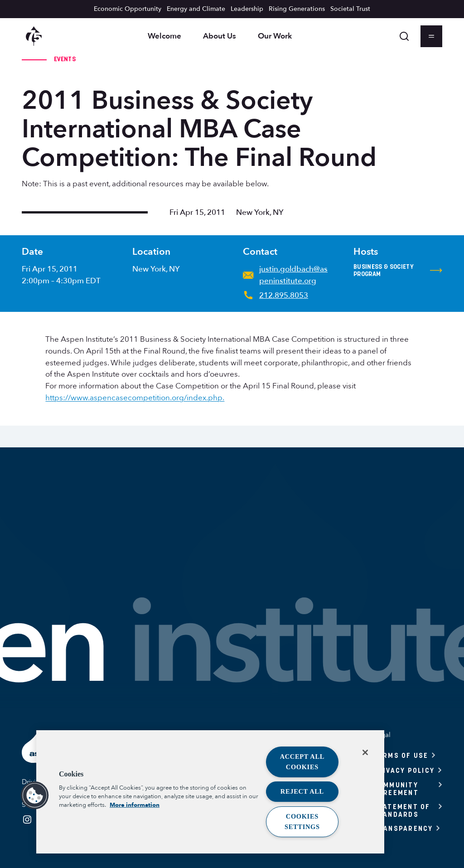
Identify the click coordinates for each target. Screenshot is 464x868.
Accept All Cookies (302, 762)
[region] (210, 792)
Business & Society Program (398, 270)
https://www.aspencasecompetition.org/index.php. (135, 398)
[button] (35, 795)
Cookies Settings (302, 822)
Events (65, 59)
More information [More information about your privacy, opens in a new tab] (135, 805)
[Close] (365, 752)
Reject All (302, 791)
